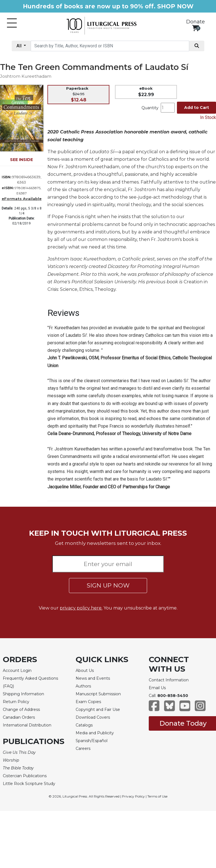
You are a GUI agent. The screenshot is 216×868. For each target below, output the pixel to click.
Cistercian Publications (25, 776)
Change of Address (21, 709)
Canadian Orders (19, 717)
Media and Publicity (95, 733)
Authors (83, 686)
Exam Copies (88, 702)
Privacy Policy (133, 796)
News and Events (93, 678)
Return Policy (16, 702)
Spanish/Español (92, 741)
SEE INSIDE (21, 160)
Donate (195, 22)
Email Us (157, 688)
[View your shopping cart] (195, 28)
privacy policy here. (81, 608)
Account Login (17, 670)
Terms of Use (157, 796)
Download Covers (93, 717)
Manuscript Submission (98, 694)
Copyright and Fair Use (98, 709)
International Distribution (27, 725)
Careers (83, 748)
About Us (85, 670)
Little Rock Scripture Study (29, 784)
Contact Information (169, 680)
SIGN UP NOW (108, 585)
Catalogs (84, 725)
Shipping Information (23, 694)
